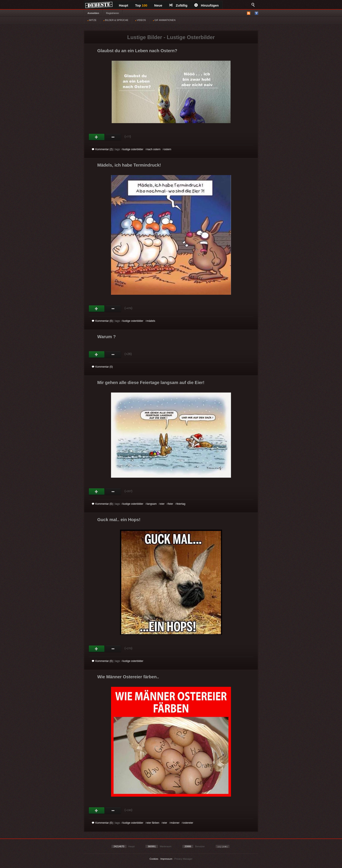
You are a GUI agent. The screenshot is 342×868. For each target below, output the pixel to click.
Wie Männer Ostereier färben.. (128, 677)
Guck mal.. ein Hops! (119, 520)
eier (162, 504)
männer (175, 823)
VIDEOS (141, 20)
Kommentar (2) (102, 149)
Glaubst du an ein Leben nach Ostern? (137, 51)
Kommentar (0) (102, 321)
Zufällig (178, 5)
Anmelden (93, 13)
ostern (168, 149)
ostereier (188, 823)
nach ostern (154, 149)
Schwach (113, 137)
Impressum (166, 859)
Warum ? (107, 337)
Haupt (124, 5)
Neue (158, 5)
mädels (151, 321)
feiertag (181, 504)
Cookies (154, 859)
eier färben (153, 823)
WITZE (92, 20)
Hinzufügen (207, 5)
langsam (152, 504)
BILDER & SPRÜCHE (116, 20)
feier (170, 504)
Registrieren (112, 13)
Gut (97, 137)
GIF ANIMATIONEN (164, 20)
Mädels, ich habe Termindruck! (129, 165)
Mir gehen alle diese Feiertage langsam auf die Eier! (151, 382)
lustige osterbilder (133, 149)
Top (141, 5)
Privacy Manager (184, 859)
